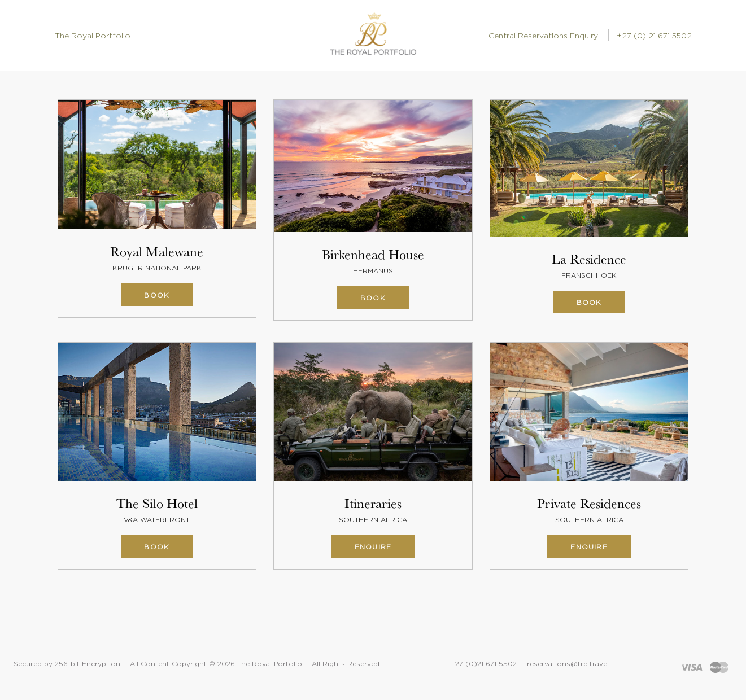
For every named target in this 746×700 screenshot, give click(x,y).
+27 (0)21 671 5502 (484, 664)
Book (157, 295)
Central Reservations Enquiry (543, 35)
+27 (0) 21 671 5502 (654, 35)
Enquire (373, 547)
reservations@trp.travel (568, 664)
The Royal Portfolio (93, 35)
